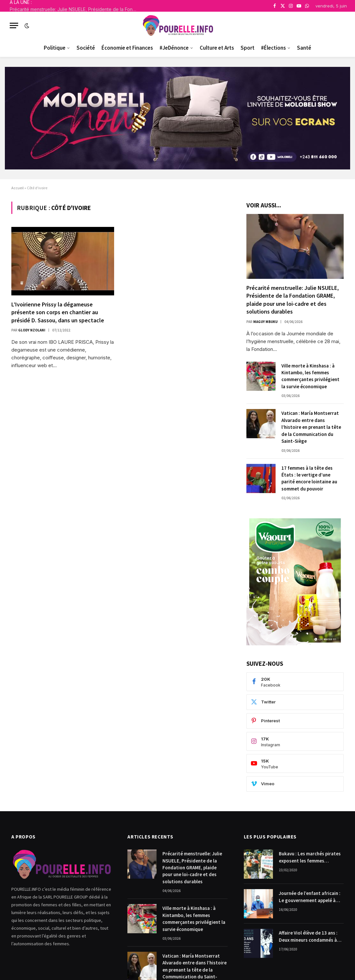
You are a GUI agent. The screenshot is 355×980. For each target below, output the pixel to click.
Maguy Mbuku (265, 322)
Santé (304, 48)
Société (86, 48)
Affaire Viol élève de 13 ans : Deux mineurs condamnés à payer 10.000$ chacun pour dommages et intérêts (308, 937)
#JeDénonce (174, 48)
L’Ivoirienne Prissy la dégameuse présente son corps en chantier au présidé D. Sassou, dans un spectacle (58, 312)
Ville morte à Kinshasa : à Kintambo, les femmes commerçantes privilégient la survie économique (310, 376)
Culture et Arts (217, 48)
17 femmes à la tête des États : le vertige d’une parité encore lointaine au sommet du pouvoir (309, 478)
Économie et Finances (127, 48)
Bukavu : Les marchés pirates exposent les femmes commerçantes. (310, 857)
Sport (248, 48)
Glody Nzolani (32, 330)
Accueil (18, 188)
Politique (55, 48)
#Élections (273, 48)
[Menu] (14, 25)
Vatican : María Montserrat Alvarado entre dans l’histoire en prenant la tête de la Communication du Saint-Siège (311, 427)
